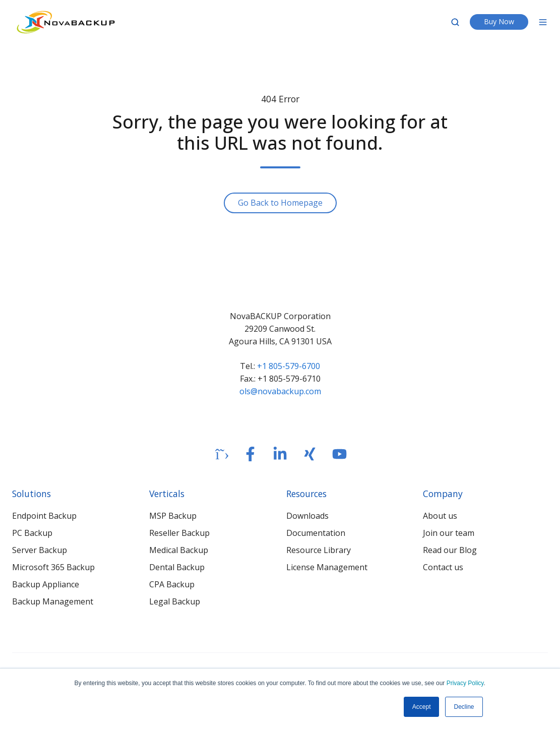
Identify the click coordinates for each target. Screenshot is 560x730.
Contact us (443, 567)
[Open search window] (455, 22)
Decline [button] (464, 707)
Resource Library (319, 550)
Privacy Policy (465, 683)
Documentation (316, 533)
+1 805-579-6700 (289, 366)
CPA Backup (172, 584)
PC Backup (32, 533)
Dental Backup (177, 567)
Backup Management (53, 601)
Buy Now (499, 21)
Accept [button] (422, 707)
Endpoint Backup (44, 516)
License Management (327, 567)
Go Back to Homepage (280, 203)
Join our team (449, 533)
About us (440, 516)
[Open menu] (543, 22)
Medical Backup (179, 550)
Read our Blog (450, 550)
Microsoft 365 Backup (53, 567)
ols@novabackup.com (280, 391)
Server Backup (40, 550)
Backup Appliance (46, 584)
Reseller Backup (179, 533)
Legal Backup (175, 601)
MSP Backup (173, 516)
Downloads (307, 516)
